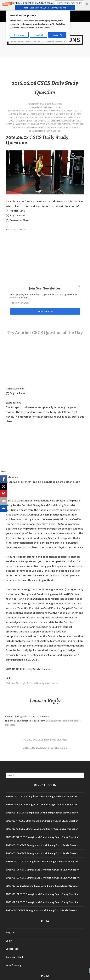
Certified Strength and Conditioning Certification (43, 111)
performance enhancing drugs (23, 124)
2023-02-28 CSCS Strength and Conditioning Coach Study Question (42, 902)
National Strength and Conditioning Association (48, 121)
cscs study (20, 117)
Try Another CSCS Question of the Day (45, 332)
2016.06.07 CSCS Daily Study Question (46, 740)
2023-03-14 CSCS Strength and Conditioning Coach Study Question (42, 821)
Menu (47, 16)
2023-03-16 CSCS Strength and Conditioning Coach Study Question (42, 804)
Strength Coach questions (39, 127)
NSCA (78, 121)
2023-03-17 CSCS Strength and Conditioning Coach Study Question (42, 796)
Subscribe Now (45, 311)
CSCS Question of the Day (44, 114)
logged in (23, 716)
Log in (9, 941)
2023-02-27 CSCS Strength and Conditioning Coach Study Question (42, 910)
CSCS (74, 111)
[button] (45, 5)
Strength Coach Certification (56, 124)
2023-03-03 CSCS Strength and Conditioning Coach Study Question (43, 878)
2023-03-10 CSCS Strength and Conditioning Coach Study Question (42, 837)
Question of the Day (50, 107)
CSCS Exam (24, 114)
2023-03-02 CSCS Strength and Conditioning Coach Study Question (42, 886)
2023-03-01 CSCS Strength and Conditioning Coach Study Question (42, 894)
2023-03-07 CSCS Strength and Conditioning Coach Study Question (42, 862)
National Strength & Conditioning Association (32, 683)
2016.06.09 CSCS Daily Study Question (44, 748)
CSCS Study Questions (45, 40)
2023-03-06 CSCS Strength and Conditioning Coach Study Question (43, 870)
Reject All (38, 968)
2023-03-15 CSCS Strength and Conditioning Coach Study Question (42, 813)
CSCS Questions (67, 114)
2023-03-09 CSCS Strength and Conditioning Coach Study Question (43, 845)
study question (53, 131)
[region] (38, 959)
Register (10, 933)
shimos (58, 104)
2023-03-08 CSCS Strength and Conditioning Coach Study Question (43, 853)
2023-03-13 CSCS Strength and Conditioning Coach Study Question (42, 829)
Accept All (57, 968)
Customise (19, 968)
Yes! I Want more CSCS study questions (45, 8)
